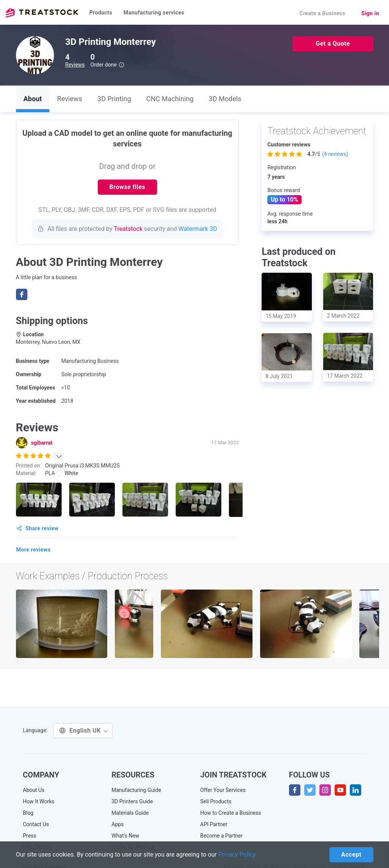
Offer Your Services (223, 790)
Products (101, 13)
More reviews (34, 550)
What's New (125, 836)
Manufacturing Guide (136, 790)
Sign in (370, 13)
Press (29, 836)
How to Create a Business (231, 813)
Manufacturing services (154, 13)
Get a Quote (333, 44)
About (33, 99)
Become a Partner (222, 836)
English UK (84, 730)
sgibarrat (42, 443)
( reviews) (335, 154)
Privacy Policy (237, 854)
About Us (34, 790)
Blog (28, 813)
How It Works (39, 801)
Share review (38, 528)
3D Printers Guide (132, 801)
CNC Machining (170, 99)
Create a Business (323, 13)
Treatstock (42, 13)
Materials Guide (130, 813)
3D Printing (114, 99)
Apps (117, 824)
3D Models (225, 99)
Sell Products (216, 801)
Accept (351, 854)
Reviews (75, 65)
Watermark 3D (198, 229)
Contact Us (36, 824)
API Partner (214, 824)
